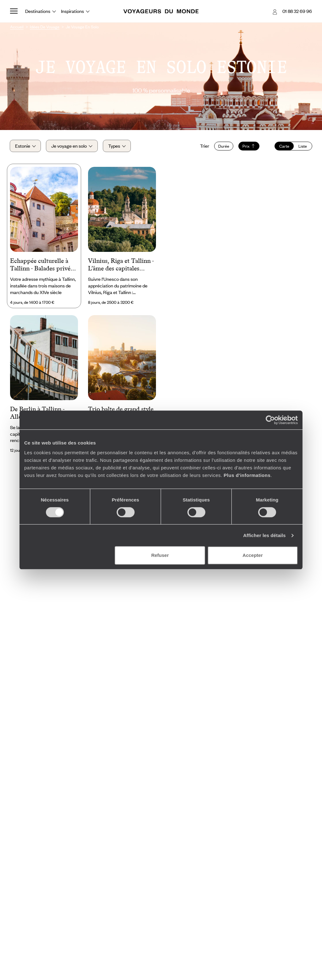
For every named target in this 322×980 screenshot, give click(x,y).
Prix (249, 146)
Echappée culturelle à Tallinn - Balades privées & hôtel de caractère (43, 266)
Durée (223, 146)
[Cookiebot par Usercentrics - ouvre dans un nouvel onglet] (270, 420)
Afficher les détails (264, 535)
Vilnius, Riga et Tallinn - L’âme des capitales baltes (121, 266)
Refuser (160, 555)
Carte (284, 146)
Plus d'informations (247, 475)
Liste (302, 146)
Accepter (253, 555)
